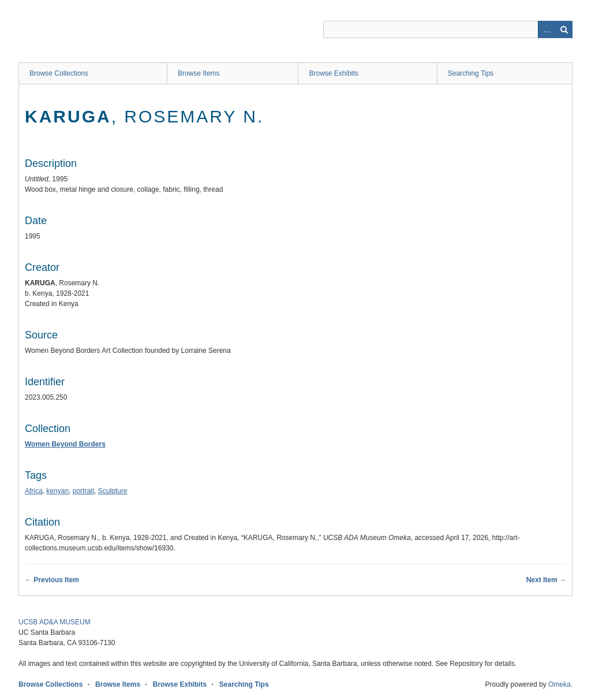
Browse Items (199, 73)
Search (564, 29)
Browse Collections (59, 73)
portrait (83, 491)
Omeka (560, 684)
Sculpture (113, 491)
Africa (34, 491)
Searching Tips (471, 73)
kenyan (57, 491)
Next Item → (546, 580)
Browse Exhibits (333, 73)
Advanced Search (547, 29)
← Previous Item (52, 580)
